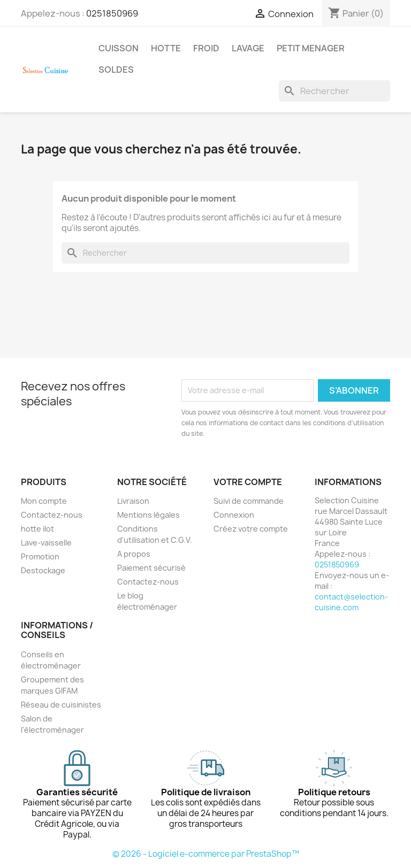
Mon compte (44, 501)
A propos (134, 554)
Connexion (234, 515)
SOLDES (116, 70)
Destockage (43, 570)
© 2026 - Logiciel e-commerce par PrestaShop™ (206, 854)
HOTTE (166, 48)
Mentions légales (149, 515)
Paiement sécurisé (151, 568)
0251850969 (112, 13)
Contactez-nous (52, 515)
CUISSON (119, 48)
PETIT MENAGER (311, 48)
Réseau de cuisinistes (61, 705)
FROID (206, 48)
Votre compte (248, 482)
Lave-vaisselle (46, 543)
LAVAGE (248, 48)
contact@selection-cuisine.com (351, 602)
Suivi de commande (249, 501)
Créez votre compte (251, 529)
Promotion (40, 556)
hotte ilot (37, 529)
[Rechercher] (334, 91)
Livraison (133, 501)
